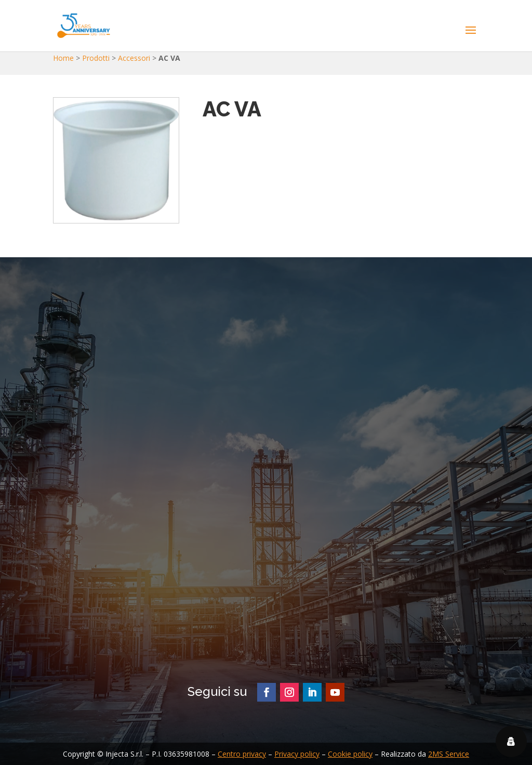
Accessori (134, 58)
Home (63, 58)
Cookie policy (350, 754)
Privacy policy (297, 754)
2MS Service (449, 754)
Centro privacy (242, 754)
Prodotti (96, 58)
